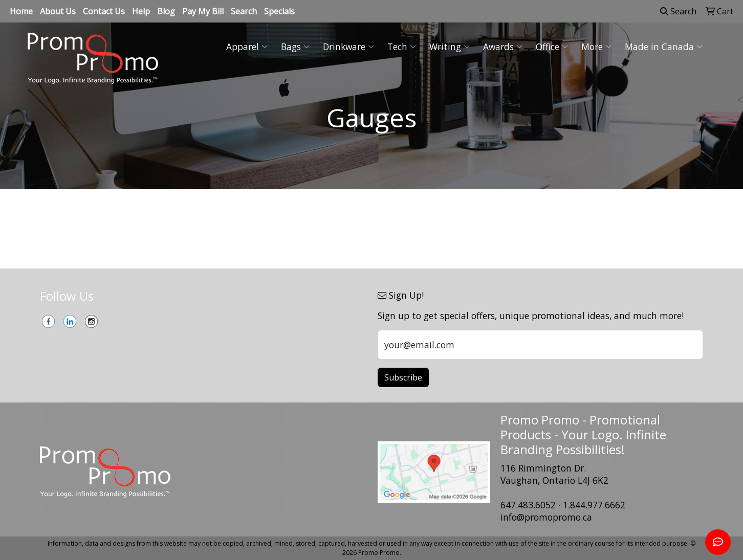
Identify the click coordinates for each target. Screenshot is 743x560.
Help (141, 11)
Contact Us (104, 11)
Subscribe (403, 377)
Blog (166, 11)
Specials (279, 11)
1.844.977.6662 (594, 505)
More (596, 47)
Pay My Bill (203, 11)
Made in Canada (664, 47)
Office (552, 47)
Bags (295, 47)
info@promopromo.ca (546, 517)
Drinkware (348, 47)
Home (21, 11)
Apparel (247, 47)
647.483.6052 (528, 505)
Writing (450, 47)
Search (244, 11)
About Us (58, 11)
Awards (503, 47)
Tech (402, 47)
